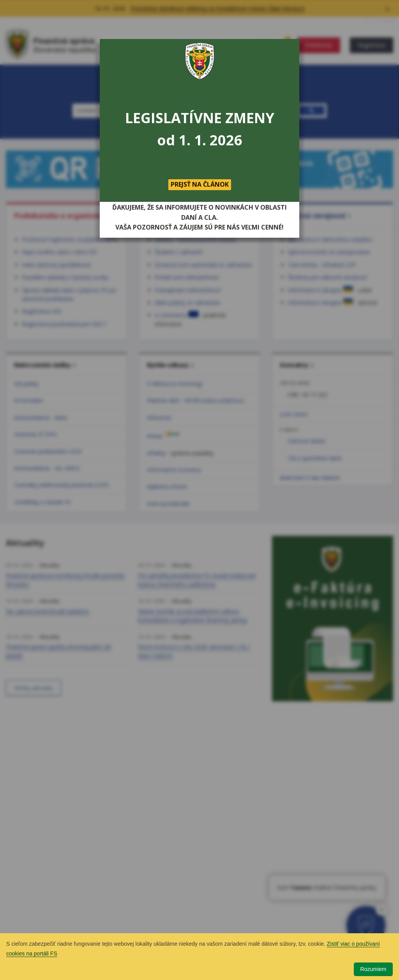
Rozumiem (373, 969)
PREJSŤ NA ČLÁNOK (200, 184)
